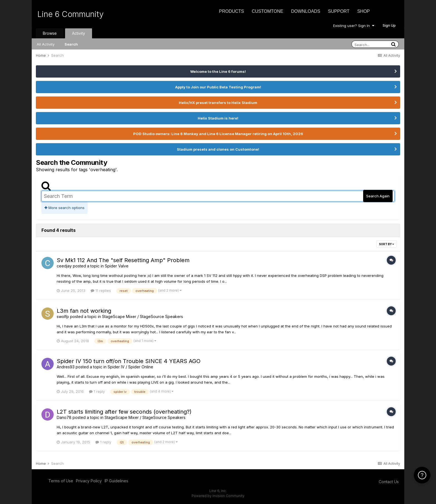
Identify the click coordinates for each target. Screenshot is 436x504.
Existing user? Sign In (354, 26)
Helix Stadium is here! (218, 118)
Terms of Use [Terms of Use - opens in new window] (61, 481)
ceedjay (64, 266)
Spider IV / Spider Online (130, 367)
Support (339, 11)
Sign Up (389, 25)
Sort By (387, 244)
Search (71, 44)
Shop (364, 11)
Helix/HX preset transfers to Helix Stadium (218, 103)
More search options (65, 208)
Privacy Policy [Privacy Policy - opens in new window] (89, 481)
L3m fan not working (84, 311)
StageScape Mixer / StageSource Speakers (143, 316)
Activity (79, 33)
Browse (50, 33)
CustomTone (267, 11)
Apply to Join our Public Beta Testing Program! (218, 87)
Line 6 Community (70, 14)
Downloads (306, 11)
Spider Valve (117, 266)
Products (232, 11)
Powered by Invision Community (218, 496)
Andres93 (66, 367)
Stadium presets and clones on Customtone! (218, 149)
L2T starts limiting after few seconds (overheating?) (124, 412)
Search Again (378, 196)
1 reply (97, 391)
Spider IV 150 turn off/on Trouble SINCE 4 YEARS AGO (129, 361)
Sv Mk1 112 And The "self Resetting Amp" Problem (123, 260)
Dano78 (64, 417)
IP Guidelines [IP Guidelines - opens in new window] (116, 481)
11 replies (101, 291)
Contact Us (389, 482)
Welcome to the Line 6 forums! (218, 71)
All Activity (46, 44)
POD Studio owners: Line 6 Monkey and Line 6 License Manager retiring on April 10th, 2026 (218, 134)
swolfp (63, 316)
